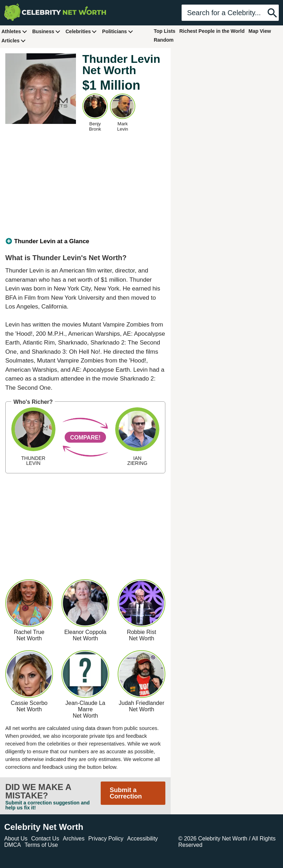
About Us (16, 839)
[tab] (85, 241)
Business (46, 31)
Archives (74, 839)
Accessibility (143, 839)
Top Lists (164, 31)
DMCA (13, 845)
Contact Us (45, 839)
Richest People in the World (212, 31)
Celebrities (81, 31)
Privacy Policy (106, 839)
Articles (14, 40)
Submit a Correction (126, 793)
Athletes (14, 31)
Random (164, 40)
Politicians (118, 31)
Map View (260, 31)
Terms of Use (41, 845)
